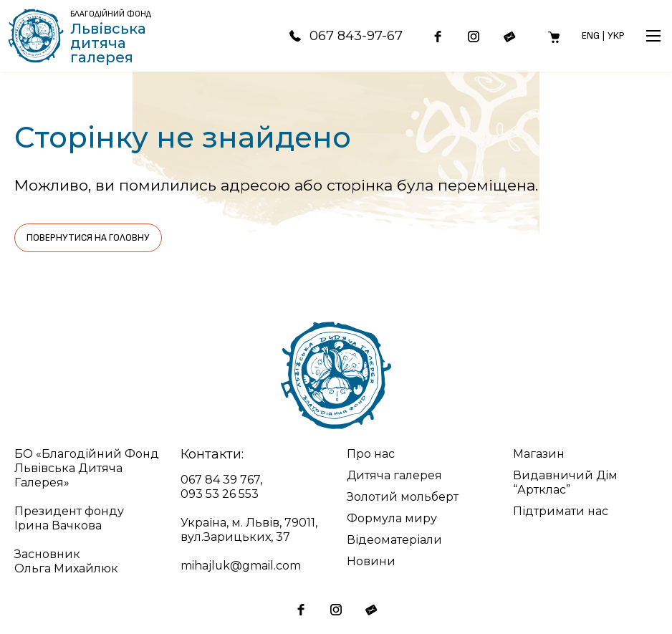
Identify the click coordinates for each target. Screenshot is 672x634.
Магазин (539, 454)
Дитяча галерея (395, 475)
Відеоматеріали (394, 540)
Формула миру (392, 518)
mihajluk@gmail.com (241, 566)
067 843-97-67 (344, 36)
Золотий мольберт (403, 497)
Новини (371, 561)
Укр (616, 35)
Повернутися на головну (88, 237)
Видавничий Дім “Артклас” (566, 482)
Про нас (371, 454)
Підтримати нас (561, 511)
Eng (591, 35)
